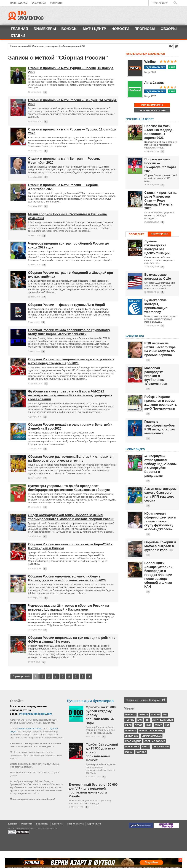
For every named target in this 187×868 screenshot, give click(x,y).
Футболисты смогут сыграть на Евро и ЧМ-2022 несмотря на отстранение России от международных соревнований (70, 395)
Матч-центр (94, 29)
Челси (146, 747)
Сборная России (155, 741)
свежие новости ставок (29, 729)
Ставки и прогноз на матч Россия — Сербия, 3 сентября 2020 (63, 187)
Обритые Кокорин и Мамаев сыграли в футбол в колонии (160, 546)
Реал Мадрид (133, 741)
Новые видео (135, 449)
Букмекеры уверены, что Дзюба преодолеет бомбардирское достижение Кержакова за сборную (69, 488)
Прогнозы (145, 29)
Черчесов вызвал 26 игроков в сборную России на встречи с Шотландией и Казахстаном (69, 608)
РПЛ (147, 720)
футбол (143, 715)
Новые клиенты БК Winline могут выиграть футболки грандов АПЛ (47, 46)
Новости (120, 29)
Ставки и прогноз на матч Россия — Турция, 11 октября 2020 (72, 131)
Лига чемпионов (163, 720)
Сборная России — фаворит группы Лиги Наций (66, 305)
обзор (139, 725)
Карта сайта (94, 824)
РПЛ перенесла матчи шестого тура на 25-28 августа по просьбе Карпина (160, 349)
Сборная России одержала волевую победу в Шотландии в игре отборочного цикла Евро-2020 (67, 578)
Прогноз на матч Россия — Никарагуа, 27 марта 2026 (160, 165)
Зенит (158, 725)
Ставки (18, 35)
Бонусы (69, 29)
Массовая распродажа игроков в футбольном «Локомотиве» (156, 376)
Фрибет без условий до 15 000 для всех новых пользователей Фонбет (102, 752)
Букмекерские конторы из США (158, 277)
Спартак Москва (152, 736)
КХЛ (140, 720)
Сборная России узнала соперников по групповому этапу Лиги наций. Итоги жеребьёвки (69, 332)
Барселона (132, 747)
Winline (150, 62)
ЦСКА (149, 725)
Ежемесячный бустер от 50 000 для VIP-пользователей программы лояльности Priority (93, 790)
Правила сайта (75, 824)
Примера (131, 731)
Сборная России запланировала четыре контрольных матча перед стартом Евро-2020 (71, 361)
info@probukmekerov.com (36, 714)
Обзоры (169, 29)
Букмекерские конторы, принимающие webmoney (156, 306)
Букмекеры (45, 29)
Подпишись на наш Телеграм (143, 700)
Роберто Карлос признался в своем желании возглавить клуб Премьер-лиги (161, 403)
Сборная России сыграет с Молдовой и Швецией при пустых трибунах (71, 275)
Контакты (56, 3)
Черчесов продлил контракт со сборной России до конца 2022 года (69, 245)
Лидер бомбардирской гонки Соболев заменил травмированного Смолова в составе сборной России (71, 517)
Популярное (160, 234)
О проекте (27, 824)
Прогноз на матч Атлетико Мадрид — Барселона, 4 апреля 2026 (160, 132)
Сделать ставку (155, 67)
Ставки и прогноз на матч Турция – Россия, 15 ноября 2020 (71, 70)
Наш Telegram (19, 3)
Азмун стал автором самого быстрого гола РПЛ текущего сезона (160, 495)
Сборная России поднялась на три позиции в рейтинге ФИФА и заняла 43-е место (72, 640)
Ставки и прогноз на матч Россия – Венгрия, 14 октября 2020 (72, 102)
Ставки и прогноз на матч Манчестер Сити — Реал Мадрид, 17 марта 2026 (160, 201)
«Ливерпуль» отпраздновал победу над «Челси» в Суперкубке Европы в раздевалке (161, 466)
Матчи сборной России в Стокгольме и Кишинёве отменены (67, 216)
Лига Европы (161, 747)
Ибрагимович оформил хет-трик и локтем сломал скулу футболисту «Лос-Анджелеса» (160, 521)
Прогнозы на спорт (140, 119)
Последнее (137, 234)
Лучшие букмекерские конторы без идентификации (157, 247)
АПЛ (165, 715)
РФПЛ (128, 725)
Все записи (39, 3)
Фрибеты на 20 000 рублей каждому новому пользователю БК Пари (101, 715)
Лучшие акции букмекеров (90, 701)
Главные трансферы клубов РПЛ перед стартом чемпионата (160, 427)
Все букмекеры (152, 105)
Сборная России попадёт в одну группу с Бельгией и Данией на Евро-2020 (70, 427)
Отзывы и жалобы (152, 111)
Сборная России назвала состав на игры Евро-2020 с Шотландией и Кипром (70, 546)
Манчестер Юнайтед (152, 731)
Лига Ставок (154, 83)
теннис (130, 720)
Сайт (172, 67)
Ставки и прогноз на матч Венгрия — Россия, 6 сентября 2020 (64, 161)
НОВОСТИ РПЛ (135, 336)
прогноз (130, 715)
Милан (129, 752)
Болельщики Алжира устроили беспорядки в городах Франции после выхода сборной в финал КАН (158, 575)
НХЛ (167, 725)
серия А (141, 752)
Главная (19, 29)
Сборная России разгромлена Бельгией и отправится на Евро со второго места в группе (71, 459)
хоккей (155, 715)
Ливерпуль (132, 736)
